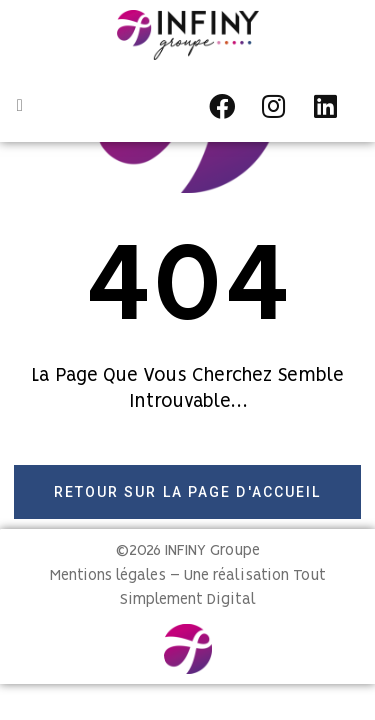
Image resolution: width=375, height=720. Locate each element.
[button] (20, 105)
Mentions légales (108, 576)
